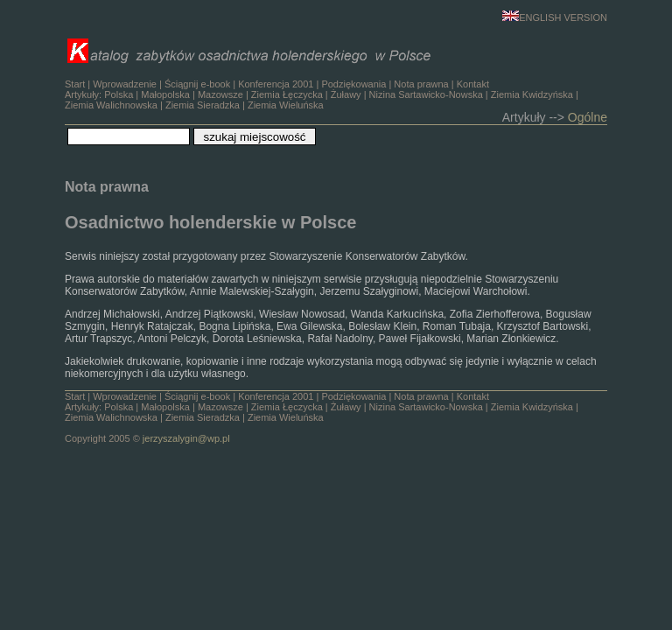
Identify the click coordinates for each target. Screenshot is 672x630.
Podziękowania (353, 84)
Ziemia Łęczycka (287, 94)
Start (75, 84)
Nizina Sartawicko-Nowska (426, 94)
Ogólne (588, 117)
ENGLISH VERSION (555, 17)
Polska (119, 94)
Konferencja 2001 (276, 84)
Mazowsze (220, 94)
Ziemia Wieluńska (286, 105)
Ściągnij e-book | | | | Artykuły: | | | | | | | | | (322, 94)
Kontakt (473, 84)
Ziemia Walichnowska (111, 105)
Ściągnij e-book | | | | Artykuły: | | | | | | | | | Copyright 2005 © (322, 417)
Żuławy (346, 94)
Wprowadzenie (125, 84)
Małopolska (165, 94)
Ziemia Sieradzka (203, 105)
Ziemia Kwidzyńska (532, 94)
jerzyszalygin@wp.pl (186, 438)
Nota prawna (421, 84)
